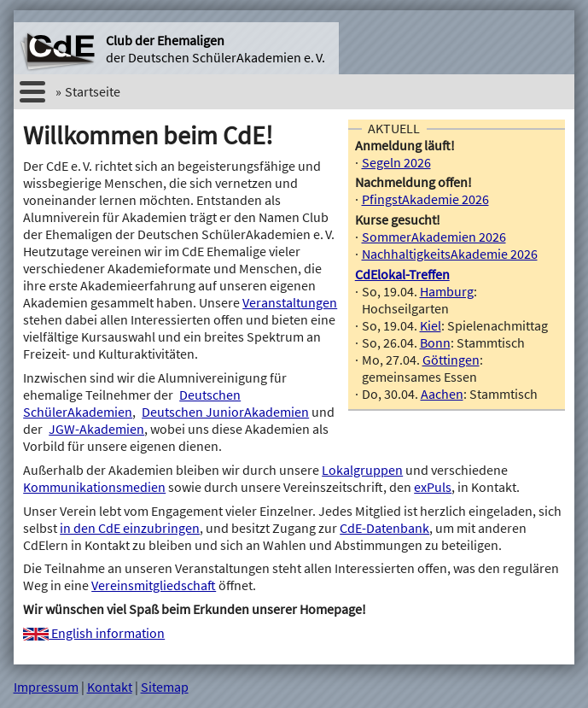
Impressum (46, 687)
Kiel (431, 325)
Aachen (442, 394)
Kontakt (110, 687)
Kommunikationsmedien (94, 487)
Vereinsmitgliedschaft (154, 585)
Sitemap (165, 687)
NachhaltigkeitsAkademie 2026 (450, 254)
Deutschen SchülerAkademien (132, 403)
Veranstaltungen (290, 302)
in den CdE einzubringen (130, 528)
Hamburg (447, 291)
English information (94, 633)
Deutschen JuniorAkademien (225, 412)
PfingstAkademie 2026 (425, 199)
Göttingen (451, 360)
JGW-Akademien (96, 429)
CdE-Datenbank (384, 528)
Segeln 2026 (396, 162)
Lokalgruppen (362, 470)
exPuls (433, 487)
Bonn (435, 342)
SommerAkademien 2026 (434, 237)
